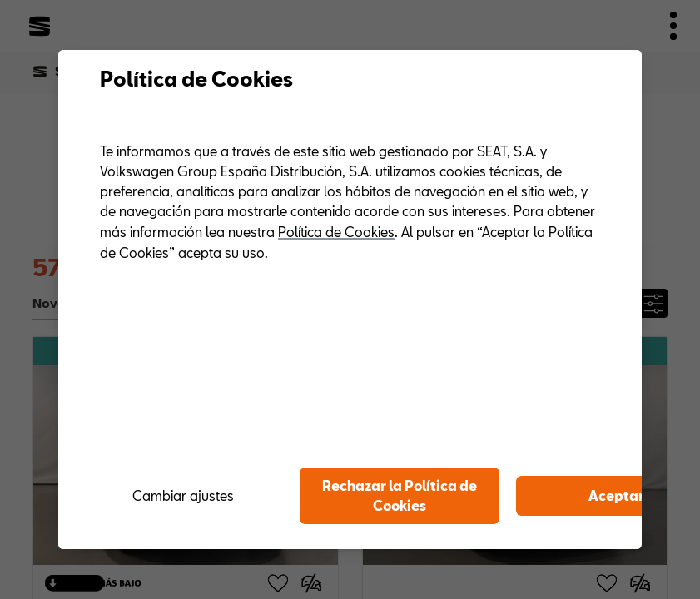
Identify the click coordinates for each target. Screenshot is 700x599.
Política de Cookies (336, 232)
